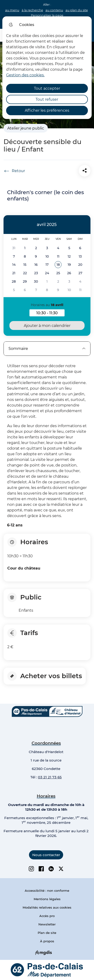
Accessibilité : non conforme (47, 891)
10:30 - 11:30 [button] (50, 314)
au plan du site (77, 10)
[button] (58, 265)
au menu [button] (12, 10)
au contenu (54, 10)
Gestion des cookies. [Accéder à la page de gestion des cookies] (25, 75)
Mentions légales (47, 899)
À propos (47, 941)
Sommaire (47, 349)
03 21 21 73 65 (50, 777)
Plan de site (47, 933)
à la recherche (32, 10)
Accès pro (47, 916)
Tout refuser (47, 99)
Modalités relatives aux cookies (47, 907)
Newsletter (47, 924)
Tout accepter (47, 88)
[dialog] (47, 68)
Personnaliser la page (47, 15)
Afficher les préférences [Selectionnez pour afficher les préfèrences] (47, 110)
